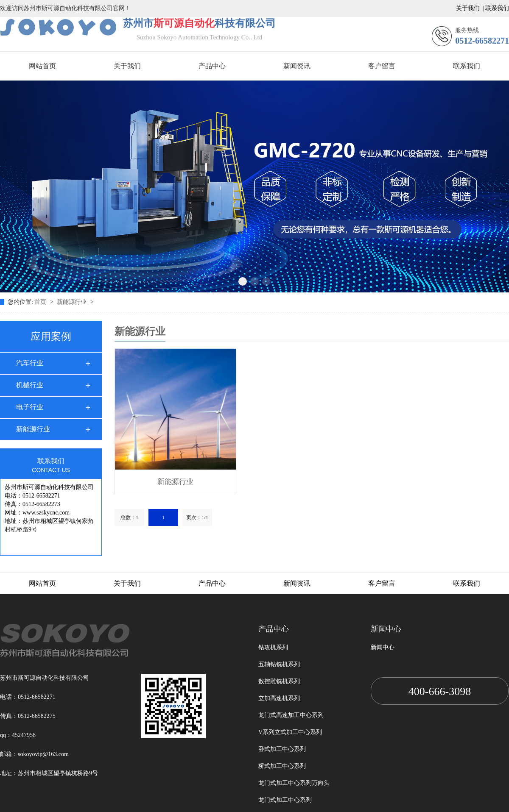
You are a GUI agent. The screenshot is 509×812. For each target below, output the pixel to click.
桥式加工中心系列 (282, 766)
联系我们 (467, 56)
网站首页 (42, 56)
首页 (41, 302)
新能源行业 (73, 302)
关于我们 (127, 56)
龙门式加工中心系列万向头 (294, 783)
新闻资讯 (297, 56)
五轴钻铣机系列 (279, 664)
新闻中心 (383, 647)
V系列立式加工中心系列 (290, 732)
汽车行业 (30, 363)
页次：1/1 (197, 517)
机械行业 (30, 385)
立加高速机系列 (279, 698)
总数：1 (129, 517)
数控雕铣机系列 (279, 681)
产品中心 (212, 56)
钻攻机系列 (273, 647)
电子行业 (30, 407)
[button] (243, 270)
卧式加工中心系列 (282, 749)
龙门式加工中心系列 (285, 800)
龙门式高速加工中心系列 (291, 715)
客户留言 (382, 56)
